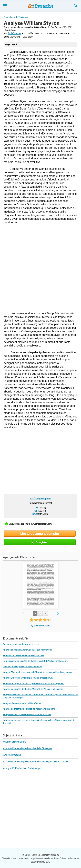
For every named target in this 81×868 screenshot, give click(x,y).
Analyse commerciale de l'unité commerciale (23, 655)
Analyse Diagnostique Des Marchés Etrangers (28, 748)
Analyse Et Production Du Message (22, 768)
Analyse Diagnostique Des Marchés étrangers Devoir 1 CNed (35, 761)
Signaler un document (40, 625)
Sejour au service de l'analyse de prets (21, 644)
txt (36, 507)
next (58, 614)
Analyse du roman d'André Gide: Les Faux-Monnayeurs (28, 650)
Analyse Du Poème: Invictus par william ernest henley (28, 678)
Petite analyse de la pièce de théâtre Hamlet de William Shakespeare (35, 661)
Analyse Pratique (12, 755)
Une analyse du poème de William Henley (22, 667)
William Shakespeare (14, 742)
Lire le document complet (40, 534)
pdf (36, 511)
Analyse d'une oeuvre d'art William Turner (22, 703)
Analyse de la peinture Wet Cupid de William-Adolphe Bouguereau (34, 683)
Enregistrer (40, 542)
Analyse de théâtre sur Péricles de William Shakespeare (29, 709)
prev (23, 614)
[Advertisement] (40, 268)
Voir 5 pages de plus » (40, 498)
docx (35, 514)
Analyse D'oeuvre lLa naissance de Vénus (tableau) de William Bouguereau (37, 672)
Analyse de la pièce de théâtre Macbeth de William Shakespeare (33, 689)
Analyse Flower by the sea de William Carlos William (27, 714)
